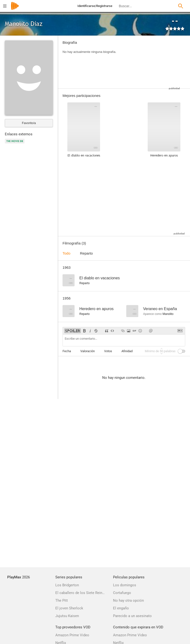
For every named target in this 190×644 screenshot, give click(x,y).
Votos (108, 351)
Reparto (86, 253)
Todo (66, 253)
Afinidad (127, 351)
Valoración (88, 351)
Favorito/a (29, 123)
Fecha (67, 351)
